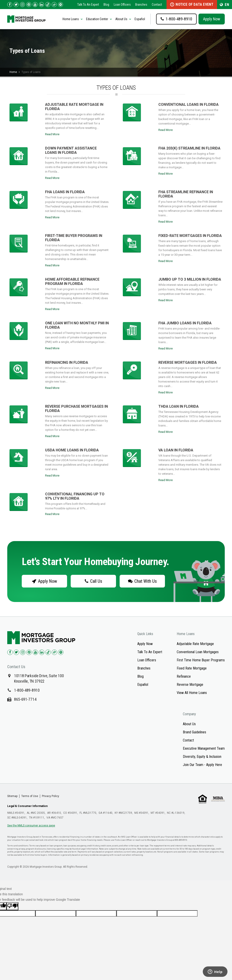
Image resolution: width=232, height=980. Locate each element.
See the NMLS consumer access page (31, 826)
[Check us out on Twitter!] (16, 5)
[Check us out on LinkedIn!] (41, 5)
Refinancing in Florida (67, 362)
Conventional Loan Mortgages (198, 652)
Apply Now (212, 19)
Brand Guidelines (195, 732)
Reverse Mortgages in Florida (188, 362)
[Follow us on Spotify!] (60, 5)
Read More (52, 134)
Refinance (184, 676)
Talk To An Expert (88, 5)
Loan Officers (122, 5)
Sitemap (12, 796)
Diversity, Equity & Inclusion (202, 757)
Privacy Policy (51, 796)
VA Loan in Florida (176, 450)
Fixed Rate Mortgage (192, 668)
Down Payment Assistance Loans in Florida (71, 150)
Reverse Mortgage (190, 685)
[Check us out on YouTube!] (35, 5)
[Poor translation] (12, 906)
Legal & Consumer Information (27, 806)
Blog (106, 5)
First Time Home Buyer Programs (201, 660)
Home (13, 72)
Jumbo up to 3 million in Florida (190, 279)
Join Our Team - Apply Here (202, 765)
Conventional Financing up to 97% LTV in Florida (75, 496)
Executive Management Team (204, 748)
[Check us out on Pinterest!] (29, 5)
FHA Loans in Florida (65, 192)
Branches (141, 5)
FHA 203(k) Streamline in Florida (189, 148)
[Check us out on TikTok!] (48, 5)
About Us (189, 724)
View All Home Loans (192, 693)
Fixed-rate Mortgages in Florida (190, 236)
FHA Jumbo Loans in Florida (185, 323)
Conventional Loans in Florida (188, 105)
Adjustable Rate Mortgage (195, 644)
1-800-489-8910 (27, 690)
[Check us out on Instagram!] (22, 5)
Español (140, 19)
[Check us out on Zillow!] (54, 5)
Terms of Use (30, 796)
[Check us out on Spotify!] (61, 652)
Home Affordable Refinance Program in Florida (72, 282)
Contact (157, 5)
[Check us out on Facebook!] (10, 5)
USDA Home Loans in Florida (72, 450)
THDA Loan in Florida (179, 406)
